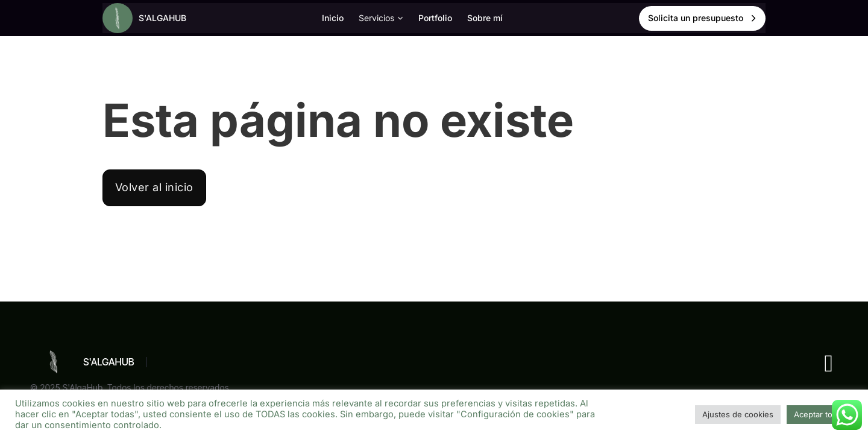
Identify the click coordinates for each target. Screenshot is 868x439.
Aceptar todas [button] (820, 414)
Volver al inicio (154, 187)
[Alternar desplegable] (400, 18)
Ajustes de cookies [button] (738, 414)
